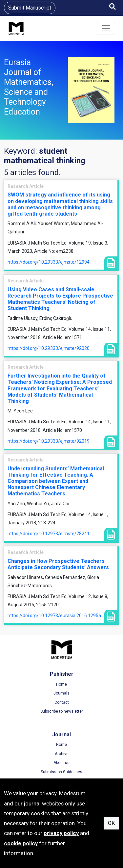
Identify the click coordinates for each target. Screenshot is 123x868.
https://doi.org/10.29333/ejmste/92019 (49, 441)
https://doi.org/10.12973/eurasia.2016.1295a (54, 616)
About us (61, 763)
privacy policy (61, 833)
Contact (62, 702)
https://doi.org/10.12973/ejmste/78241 (49, 534)
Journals (61, 693)
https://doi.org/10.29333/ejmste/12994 (49, 262)
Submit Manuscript (30, 8)
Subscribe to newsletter (62, 711)
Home (61, 684)
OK (111, 823)
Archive (62, 754)
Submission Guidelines (61, 772)
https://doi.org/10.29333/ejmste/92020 (49, 348)
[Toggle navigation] (106, 28)
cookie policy (21, 843)
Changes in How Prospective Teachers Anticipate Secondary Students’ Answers (58, 564)
